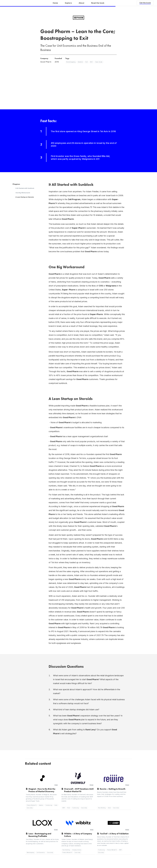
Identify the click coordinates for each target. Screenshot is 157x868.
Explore (68, 3)
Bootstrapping (31, 852)
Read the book (98, 3)
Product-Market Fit (32, 805)
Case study (30, 808)
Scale (56, 805)
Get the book (145, 3)
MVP (64, 808)
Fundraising (49, 805)
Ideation (41, 805)
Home (55, 3)
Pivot (69, 808)
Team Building (102, 808)
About (81, 3)
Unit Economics (41, 852)
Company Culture (77, 850)
